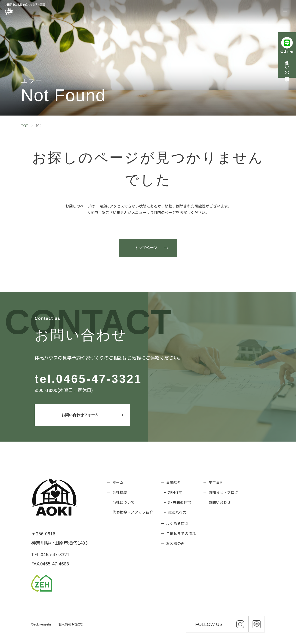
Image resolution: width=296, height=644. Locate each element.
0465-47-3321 (99, 379)
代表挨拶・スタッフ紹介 (133, 512)
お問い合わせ (220, 502)
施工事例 (216, 482)
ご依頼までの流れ (181, 533)
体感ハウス (177, 512)
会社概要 (120, 492)
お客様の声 (175, 543)
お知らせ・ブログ (223, 492)
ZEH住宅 (175, 492)
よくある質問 (177, 523)
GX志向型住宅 (179, 502)
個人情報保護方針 (71, 624)
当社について (123, 502)
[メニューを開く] (287, 10)
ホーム (118, 482)
